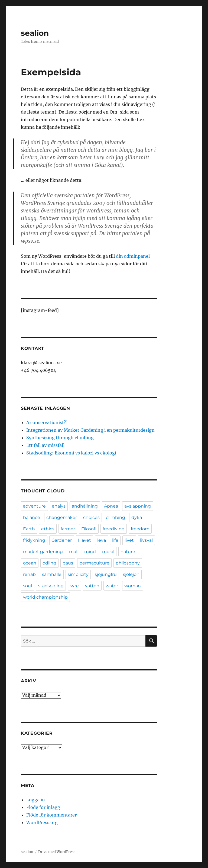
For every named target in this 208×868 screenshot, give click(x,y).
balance (32, 517)
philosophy (128, 563)
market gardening (43, 552)
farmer (68, 529)
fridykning (34, 540)
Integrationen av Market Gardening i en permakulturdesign (90, 430)
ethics (48, 529)
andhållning (85, 506)
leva (102, 540)
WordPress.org (42, 822)
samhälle (52, 574)
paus (68, 563)
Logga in (36, 800)
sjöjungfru (106, 574)
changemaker (62, 517)
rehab (29, 574)
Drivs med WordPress (57, 852)
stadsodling (51, 586)
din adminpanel (133, 256)
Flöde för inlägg (43, 807)
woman (133, 586)
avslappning (138, 506)
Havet (84, 540)
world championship (45, 597)
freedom (140, 529)
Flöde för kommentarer (51, 815)
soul (27, 586)
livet (129, 540)
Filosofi (89, 529)
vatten (92, 586)
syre (74, 586)
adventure (34, 506)
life (115, 540)
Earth (29, 529)
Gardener (62, 540)
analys (59, 506)
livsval (146, 540)
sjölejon (131, 574)
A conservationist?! (47, 422)
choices (91, 517)
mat (74, 552)
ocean (30, 563)
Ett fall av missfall (45, 445)
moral (108, 552)
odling (49, 563)
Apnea (111, 506)
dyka (137, 517)
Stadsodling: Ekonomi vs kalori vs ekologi (71, 453)
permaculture (94, 563)
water (112, 586)
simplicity (78, 574)
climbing (116, 517)
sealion (35, 33)
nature (128, 552)
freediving (114, 529)
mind (90, 552)
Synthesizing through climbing (60, 438)
